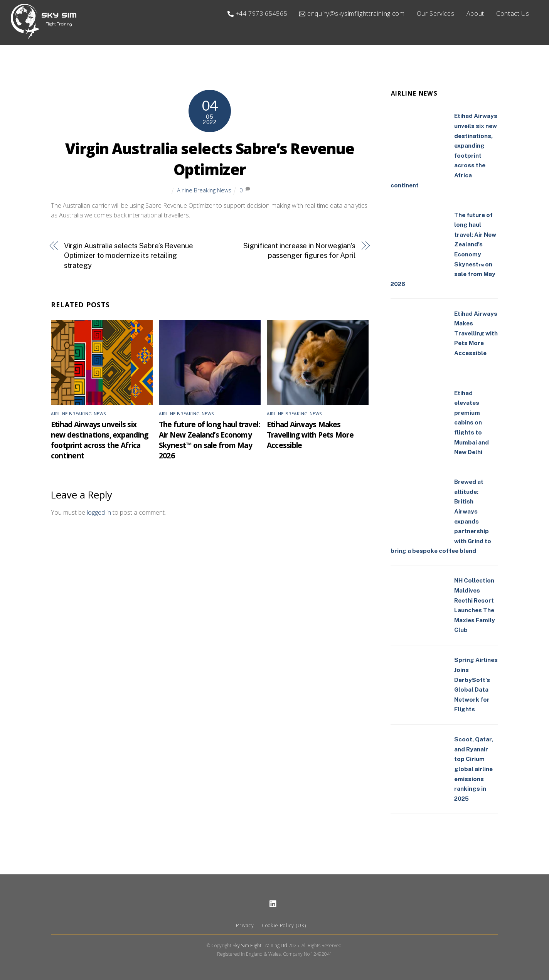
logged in (99, 513)
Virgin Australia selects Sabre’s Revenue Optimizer (210, 159)
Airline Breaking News (204, 190)
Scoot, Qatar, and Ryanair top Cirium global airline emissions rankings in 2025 (474, 769)
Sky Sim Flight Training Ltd (260, 946)
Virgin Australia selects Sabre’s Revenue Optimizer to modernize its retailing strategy (129, 256)
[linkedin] (273, 903)
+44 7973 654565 (257, 13)
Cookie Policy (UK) (284, 926)
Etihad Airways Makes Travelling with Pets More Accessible (310, 435)
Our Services (436, 13)
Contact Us (513, 13)
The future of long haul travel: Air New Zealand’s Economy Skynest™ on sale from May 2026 (209, 440)
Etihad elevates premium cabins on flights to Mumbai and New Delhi (472, 423)
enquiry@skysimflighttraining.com (352, 13)
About (475, 13)
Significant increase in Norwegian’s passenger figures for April (299, 251)
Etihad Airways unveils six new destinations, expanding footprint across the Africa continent (99, 440)
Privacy (245, 926)
